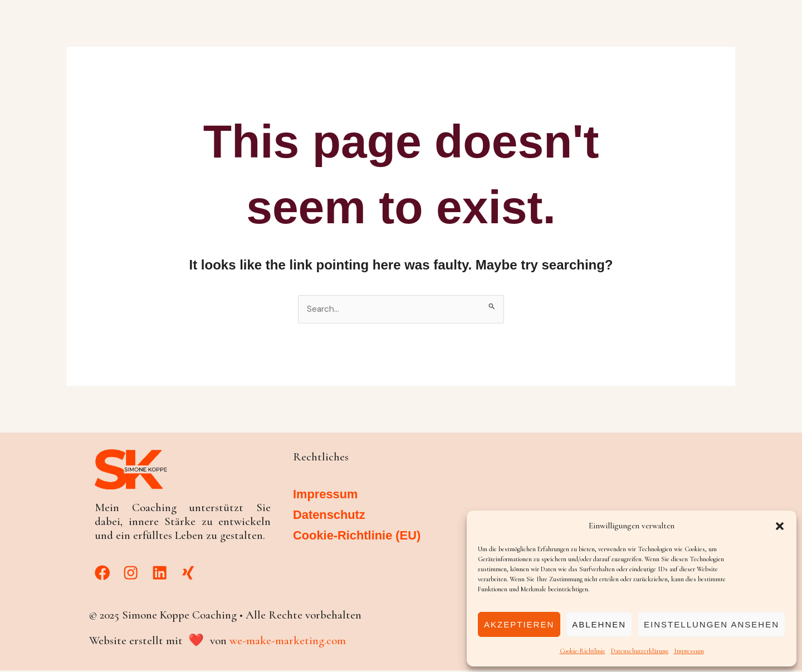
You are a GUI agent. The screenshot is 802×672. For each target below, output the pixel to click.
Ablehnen (599, 624)
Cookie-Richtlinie (583, 651)
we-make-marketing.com (288, 642)
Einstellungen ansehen (711, 624)
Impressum (689, 651)
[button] (780, 526)
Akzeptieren (519, 624)
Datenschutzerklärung (640, 651)
